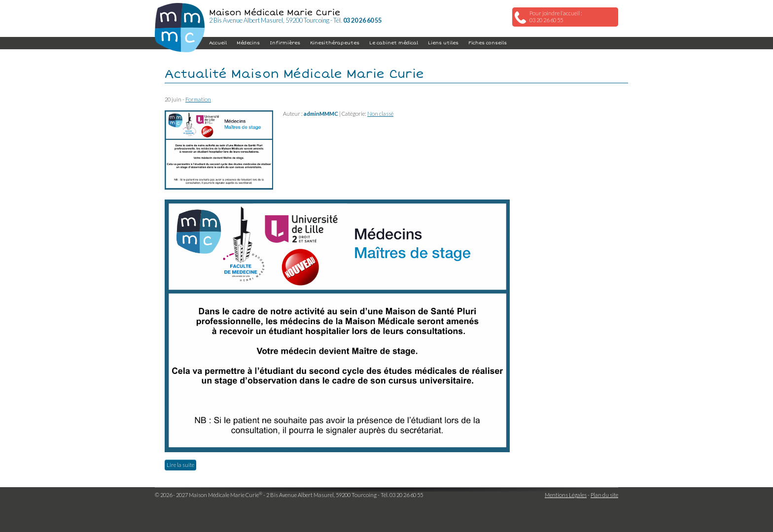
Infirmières (285, 43)
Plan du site (604, 495)
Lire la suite (180, 465)
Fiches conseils (488, 43)
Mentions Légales (566, 495)
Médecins (248, 43)
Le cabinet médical (394, 43)
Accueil (218, 43)
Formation (198, 99)
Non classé (380, 114)
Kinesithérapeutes (335, 43)
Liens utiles (443, 43)
